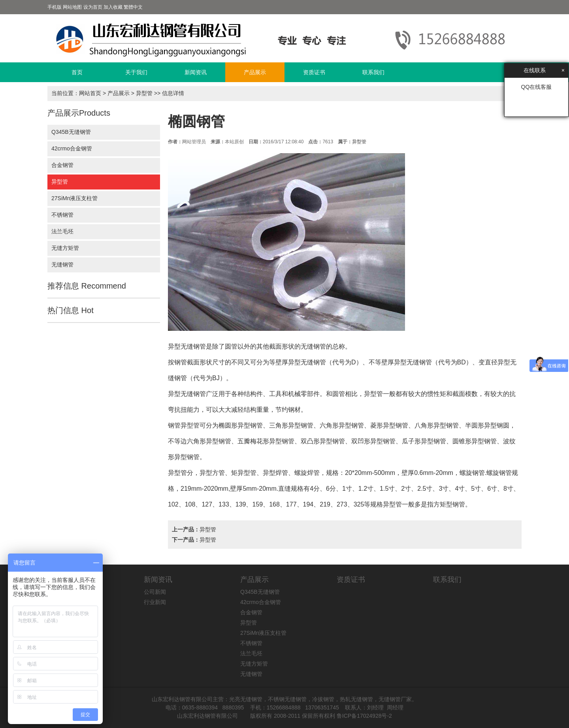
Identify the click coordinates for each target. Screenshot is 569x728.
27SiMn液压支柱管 (74, 198)
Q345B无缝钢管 (71, 132)
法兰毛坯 (62, 231)
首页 (77, 72)
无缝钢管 (62, 265)
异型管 (144, 93)
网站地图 (72, 7)
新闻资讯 (196, 72)
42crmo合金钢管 (72, 148)
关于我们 (136, 72)
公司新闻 (155, 592)
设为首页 (93, 7)
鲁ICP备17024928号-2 (364, 716)
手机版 (55, 7)
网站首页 (90, 93)
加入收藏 (113, 7)
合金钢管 (62, 165)
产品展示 (255, 72)
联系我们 (373, 72)
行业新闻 (155, 602)
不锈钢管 (62, 215)
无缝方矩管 (65, 248)
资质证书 (314, 72)
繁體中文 (133, 7)
